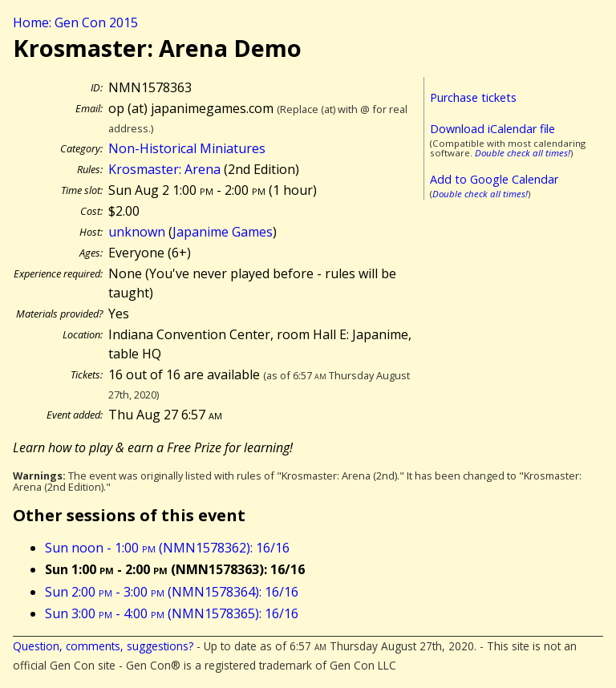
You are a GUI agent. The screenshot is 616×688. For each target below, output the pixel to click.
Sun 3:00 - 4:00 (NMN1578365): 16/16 (172, 613)
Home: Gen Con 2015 (75, 22)
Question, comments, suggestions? (103, 646)
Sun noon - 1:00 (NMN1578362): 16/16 (167, 548)
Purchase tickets (473, 97)
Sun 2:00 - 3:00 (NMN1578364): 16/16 (172, 592)
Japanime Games (223, 232)
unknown (137, 232)
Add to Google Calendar (494, 179)
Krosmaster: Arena (164, 169)
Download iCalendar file (492, 129)
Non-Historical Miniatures (187, 148)
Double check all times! (523, 153)
